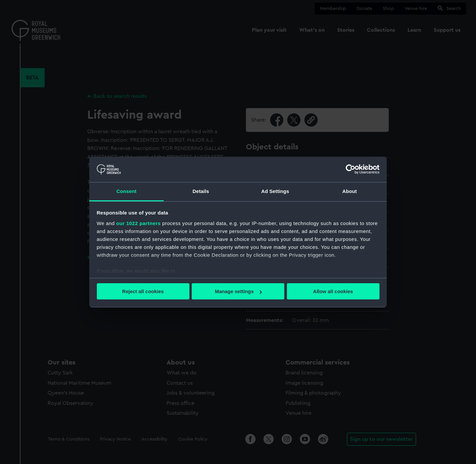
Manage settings (238, 291)
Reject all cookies (143, 291)
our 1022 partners (139, 223)
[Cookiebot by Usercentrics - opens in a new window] (351, 169)
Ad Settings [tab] (275, 191)
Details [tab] (201, 191)
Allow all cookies (333, 291)
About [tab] (350, 191)
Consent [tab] (126, 191)
